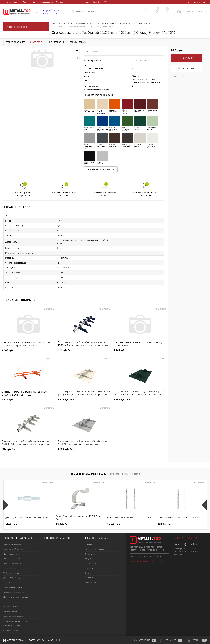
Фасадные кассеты (12, 626)
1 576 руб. (84, 401)
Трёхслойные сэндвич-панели (16, 621)
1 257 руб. (140, 401)
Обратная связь (14, 640)
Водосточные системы (13, 587)
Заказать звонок (50, 13)
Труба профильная (11, 573)
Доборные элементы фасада (16, 597)
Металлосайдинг (10, 611)
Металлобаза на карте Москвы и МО (146, 561)
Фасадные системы (12, 631)
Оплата (88, 2)
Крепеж (7, 583)
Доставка (97, 2)
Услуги (52, 2)
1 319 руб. (28, 401)
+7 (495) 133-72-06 (53, 10)
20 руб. (63, 524)
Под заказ (177, 77)
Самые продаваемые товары (88, 474)
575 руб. (84, 352)
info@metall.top (189, 544)
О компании (41, 2)
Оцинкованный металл (13, 549)
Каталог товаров (26, 27)
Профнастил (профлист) (13, 563)
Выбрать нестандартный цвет (101, 169)
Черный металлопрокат (13, 544)
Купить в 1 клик (187, 68)
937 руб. (28, 451)
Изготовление (64, 2)
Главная (7, 2)
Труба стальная (10, 568)
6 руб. (11, 524)
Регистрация (200, 2)
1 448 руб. (140, 352)
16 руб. (114, 524)
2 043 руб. (28, 352)
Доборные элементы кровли (15, 592)
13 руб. (164, 524)
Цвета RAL (77, 2)
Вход (189, 2)
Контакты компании (94, 583)
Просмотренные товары (125, 474)
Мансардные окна (11, 607)
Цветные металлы (11, 554)
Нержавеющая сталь (12, 559)
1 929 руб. (84, 451)
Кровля (6, 602)
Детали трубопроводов (13, 578)
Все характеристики (138, 60)
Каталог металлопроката (23, 2)
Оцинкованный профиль (13, 616)
